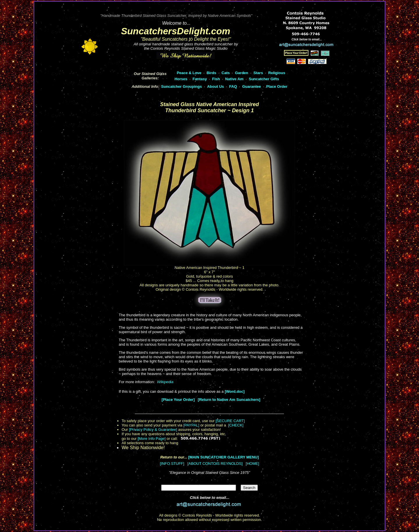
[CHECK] (236, 425)
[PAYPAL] (191, 425)
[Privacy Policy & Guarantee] (153, 430)
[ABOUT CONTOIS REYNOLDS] (215, 464)
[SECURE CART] (230, 421)
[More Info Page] (152, 439)
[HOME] (252, 464)
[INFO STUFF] (172, 464)
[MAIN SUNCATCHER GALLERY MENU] (223, 457)
